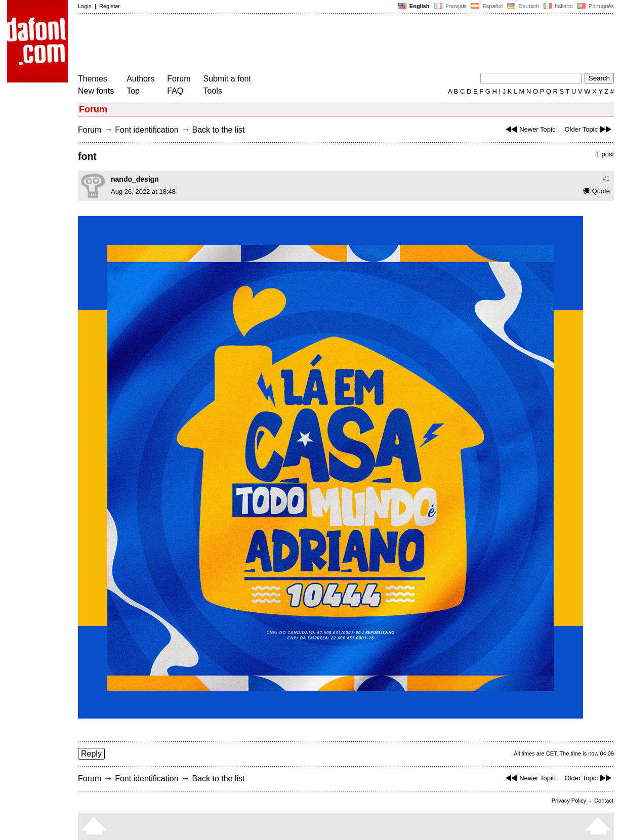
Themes (93, 79)
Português (595, 6)
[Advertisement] (262, 45)
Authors (140, 79)
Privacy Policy (569, 801)
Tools (213, 91)
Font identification (147, 130)
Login (85, 6)
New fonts (96, 91)
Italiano (558, 6)
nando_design (135, 179)
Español (487, 6)
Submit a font (227, 79)
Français (450, 6)
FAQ (175, 91)
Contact (604, 801)
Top (133, 91)
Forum (179, 79)
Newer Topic (529, 129)
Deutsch (523, 6)
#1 (606, 178)
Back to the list (218, 130)
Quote (596, 191)
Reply (91, 754)
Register (110, 6)
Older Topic (589, 129)
